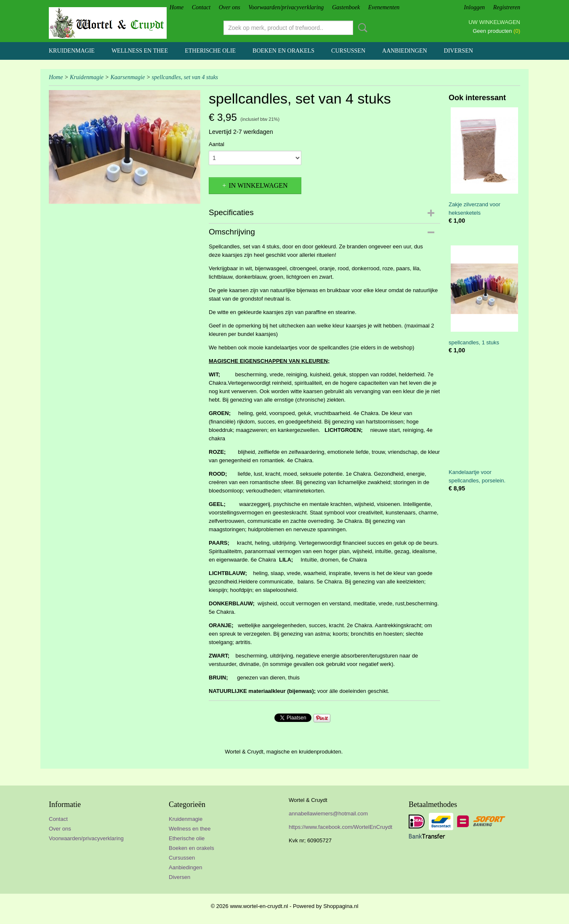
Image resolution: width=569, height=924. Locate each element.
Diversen (459, 51)
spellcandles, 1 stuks (474, 342)
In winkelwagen (258, 185)
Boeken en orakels (283, 51)
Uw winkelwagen (494, 22)
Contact (201, 7)
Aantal (217, 144)
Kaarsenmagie (128, 77)
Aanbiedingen (405, 51)
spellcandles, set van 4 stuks (185, 77)
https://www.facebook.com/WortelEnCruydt (340, 827)
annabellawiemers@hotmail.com (328, 813)
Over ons (230, 7)
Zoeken (361, 28)
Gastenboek (346, 7)
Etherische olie (210, 51)
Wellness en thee (140, 51)
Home (177, 7)
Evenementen (384, 7)
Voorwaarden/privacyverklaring (286, 7)
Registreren (507, 7)
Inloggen (474, 7)
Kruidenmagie (72, 51)
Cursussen (348, 51)
